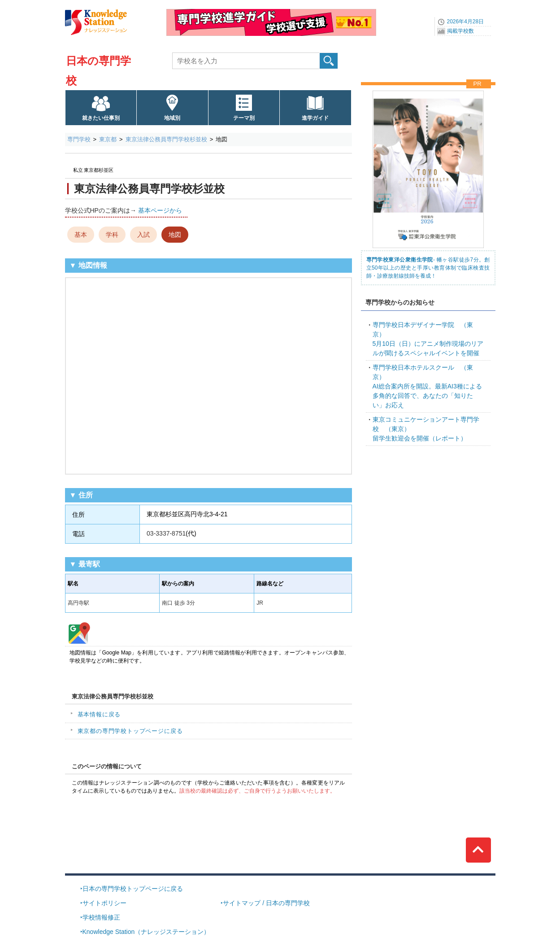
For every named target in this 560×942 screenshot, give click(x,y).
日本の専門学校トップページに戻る (133, 889)
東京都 (108, 139)
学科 (112, 235)
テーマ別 (244, 118)
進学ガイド (315, 118)
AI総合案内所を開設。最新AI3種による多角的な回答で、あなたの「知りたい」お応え (427, 386)
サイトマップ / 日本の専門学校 (266, 903)
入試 (143, 235)
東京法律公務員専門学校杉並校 (166, 139)
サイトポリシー (104, 903)
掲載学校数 (460, 31)
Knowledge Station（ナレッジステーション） (146, 932)
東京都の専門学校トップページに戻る (130, 731)
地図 (175, 235)
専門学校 (79, 139)
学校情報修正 (101, 917)
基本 (81, 235)
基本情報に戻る (99, 714)
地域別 (172, 118)
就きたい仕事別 (101, 118)
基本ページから (160, 210)
